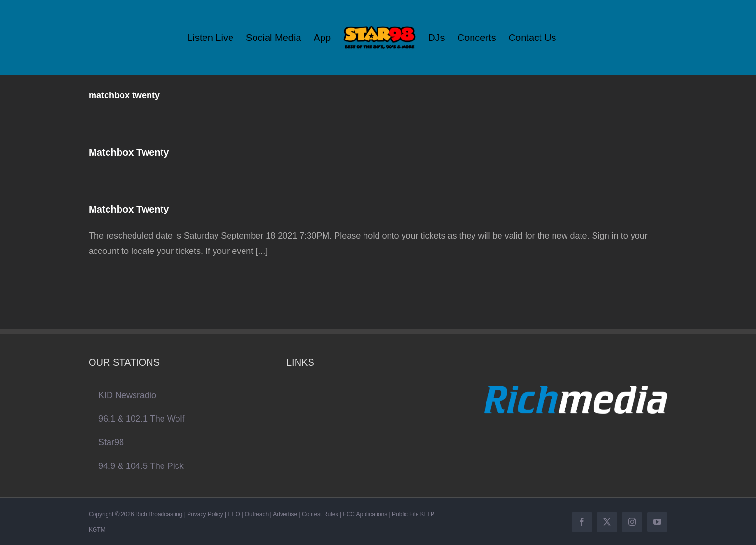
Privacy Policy (205, 514)
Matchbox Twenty (129, 152)
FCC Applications (365, 514)
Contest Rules (320, 514)
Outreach (257, 514)
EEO (234, 514)
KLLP (427, 514)
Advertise (285, 514)
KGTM (97, 530)
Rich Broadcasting (159, 514)
